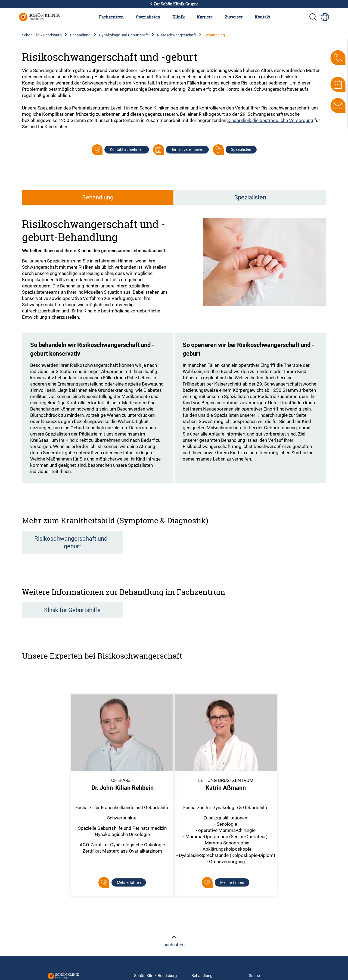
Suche (254, 976)
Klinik (178, 17)
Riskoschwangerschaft (177, 35)
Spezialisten (148, 17)
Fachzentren (111, 17)
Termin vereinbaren (187, 149)
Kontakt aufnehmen (127, 149)
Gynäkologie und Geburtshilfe (124, 35)
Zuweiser (234, 17)
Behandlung (80, 35)
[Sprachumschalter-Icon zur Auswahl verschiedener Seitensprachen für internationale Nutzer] (325, 17)
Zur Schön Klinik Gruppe (174, 4)
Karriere (205, 17)
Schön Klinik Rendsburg (42, 35)
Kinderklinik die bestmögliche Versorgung (270, 120)
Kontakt (263, 17)
